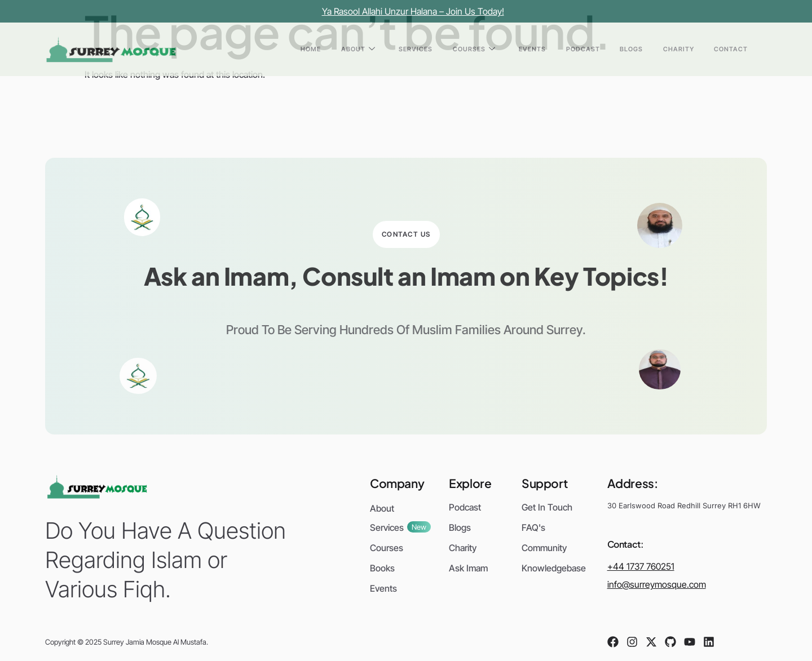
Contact (736, 49)
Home (404, 49)
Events (582, 49)
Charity (695, 49)
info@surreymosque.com (657, 584)
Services (487, 49)
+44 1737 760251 (641, 566)
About (441, 49)
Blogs (659, 49)
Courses (535, 49)
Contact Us (406, 234)
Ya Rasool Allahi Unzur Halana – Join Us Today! (413, 11)
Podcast (621, 49)
